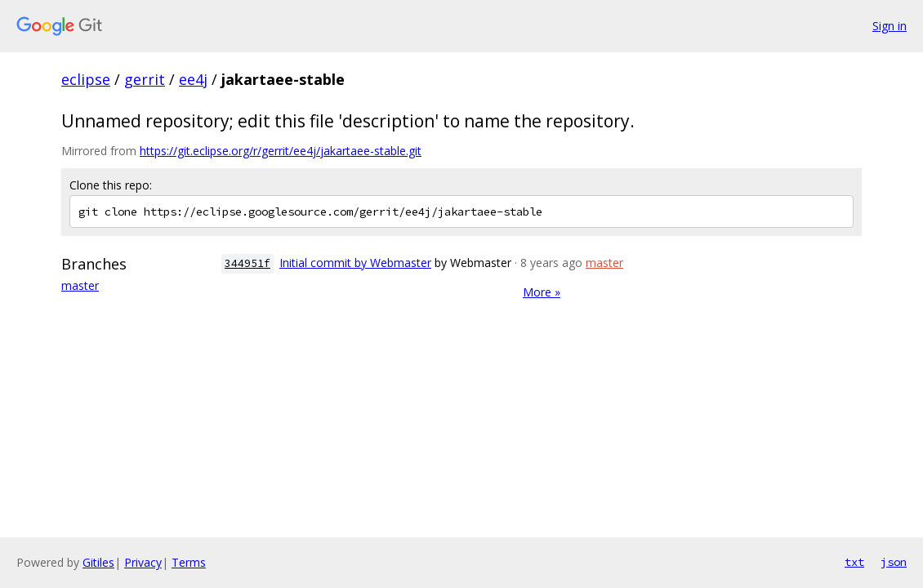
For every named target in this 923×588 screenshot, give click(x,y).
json (894, 562)
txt (854, 562)
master (80, 285)
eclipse (86, 79)
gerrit (145, 79)
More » (542, 292)
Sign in (890, 26)
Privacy (143, 562)
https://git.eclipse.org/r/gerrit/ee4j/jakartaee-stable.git (281, 151)
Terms (189, 562)
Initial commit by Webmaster (355, 263)
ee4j (193, 79)
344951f (247, 263)
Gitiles (98, 562)
